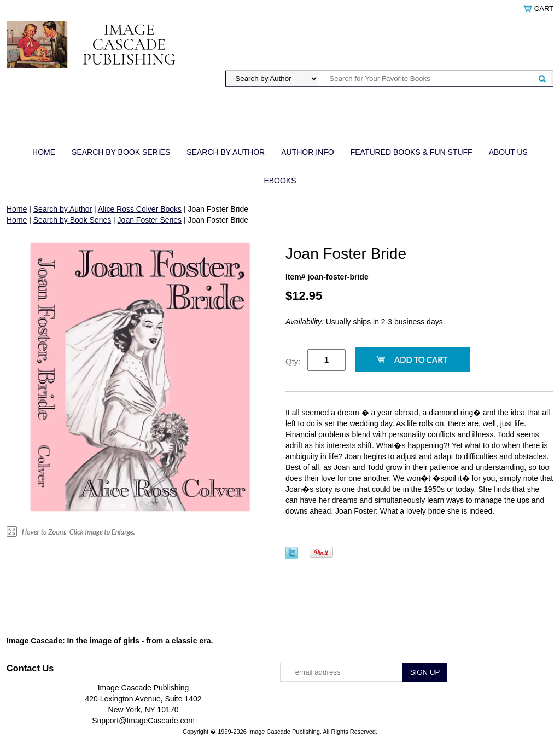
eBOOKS (280, 181)
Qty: (293, 361)
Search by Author (226, 152)
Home (44, 152)
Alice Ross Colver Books (140, 209)
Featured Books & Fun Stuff (412, 152)
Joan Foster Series (150, 220)
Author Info (307, 152)
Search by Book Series (121, 152)
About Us (508, 152)
